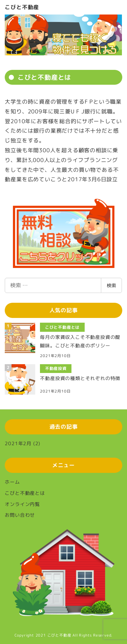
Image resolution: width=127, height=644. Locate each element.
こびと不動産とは (25, 493)
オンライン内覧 (22, 504)
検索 (111, 285)
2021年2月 (18, 443)
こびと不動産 (22, 7)
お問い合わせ (20, 515)
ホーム (12, 482)
